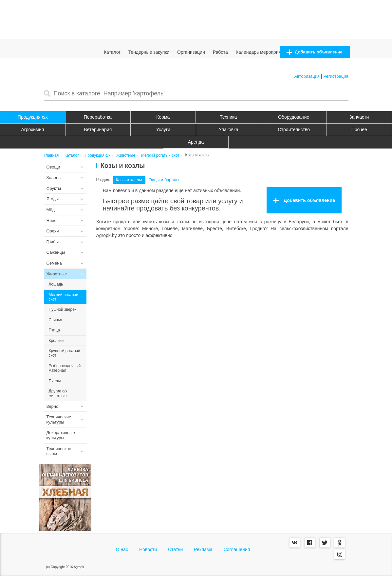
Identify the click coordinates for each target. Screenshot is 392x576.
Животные (126, 156)
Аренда (196, 142)
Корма (163, 117)
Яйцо (52, 220)
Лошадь (56, 284)
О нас (122, 549)
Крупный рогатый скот (65, 353)
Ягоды (53, 199)
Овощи (53, 167)
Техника (228, 117)
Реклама (203, 549)
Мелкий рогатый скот (160, 156)
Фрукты (54, 188)
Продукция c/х (33, 117)
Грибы (53, 242)
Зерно (53, 406)
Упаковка (228, 129)
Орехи (53, 231)
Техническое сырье (59, 451)
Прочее (359, 129)
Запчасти (359, 117)
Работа (220, 52)
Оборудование (294, 117)
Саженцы (56, 252)
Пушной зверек (63, 309)
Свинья (56, 320)
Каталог (112, 52)
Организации (191, 52)
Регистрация (336, 76)
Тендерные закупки (149, 52)
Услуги (163, 129)
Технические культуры (59, 419)
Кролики (56, 341)
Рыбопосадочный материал (65, 368)
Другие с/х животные (58, 393)
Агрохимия (32, 129)
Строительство (294, 129)
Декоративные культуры (61, 435)
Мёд (51, 210)
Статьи (175, 549)
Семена (54, 263)
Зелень (54, 178)
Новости (148, 549)
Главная (51, 156)
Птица (54, 330)
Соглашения (237, 549)
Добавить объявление (315, 52)
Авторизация (307, 76)
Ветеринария (98, 129)
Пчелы (55, 381)
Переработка (98, 117)
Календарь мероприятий (262, 52)
